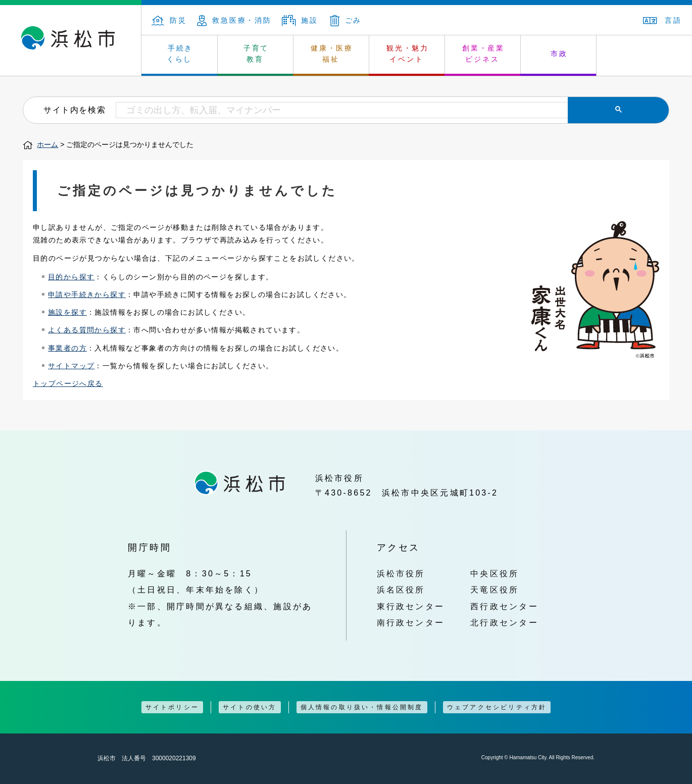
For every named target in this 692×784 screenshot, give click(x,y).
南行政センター (411, 622)
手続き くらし (180, 54)
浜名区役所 (401, 590)
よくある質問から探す (87, 330)
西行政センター (504, 606)
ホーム (47, 144)
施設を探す (67, 312)
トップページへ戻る (68, 383)
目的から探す (71, 277)
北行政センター (504, 622)
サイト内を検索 (75, 110)
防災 (169, 20)
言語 (662, 20)
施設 (300, 20)
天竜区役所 (495, 590)
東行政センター (411, 606)
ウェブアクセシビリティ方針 (497, 707)
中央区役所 (495, 573)
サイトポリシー (172, 707)
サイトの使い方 (250, 707)
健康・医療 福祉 (332, 54)
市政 (559, 54)
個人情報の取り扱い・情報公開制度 (362, 707)
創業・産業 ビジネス (483, 54)
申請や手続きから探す (87, 295)
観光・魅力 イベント (408, 54)
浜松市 (71, 40)
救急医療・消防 (234, 20)
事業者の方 (67, 348)
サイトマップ (71, 366)
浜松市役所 (401, 573)
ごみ (346, 20)
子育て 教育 (256, 54)
